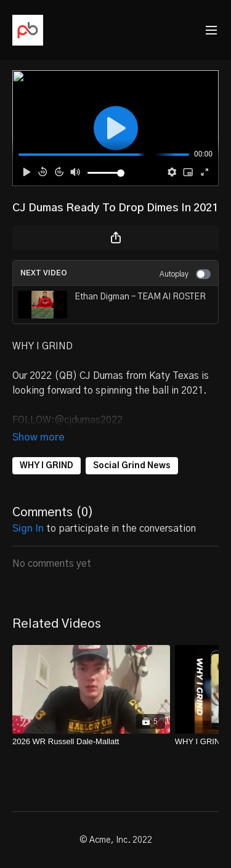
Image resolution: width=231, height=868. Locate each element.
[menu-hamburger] (211, 30)
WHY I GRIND (47, 466)
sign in (28, 529)
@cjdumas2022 (89, 420)
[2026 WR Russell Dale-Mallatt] (91, 742)
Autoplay (185, 274)
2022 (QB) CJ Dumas (78, 376)
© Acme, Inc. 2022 (116, 840)
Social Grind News (132, 466)
